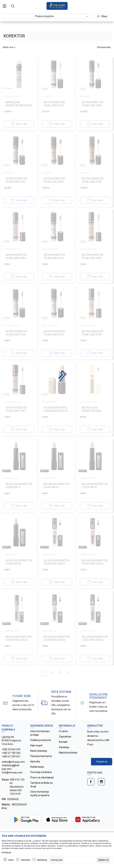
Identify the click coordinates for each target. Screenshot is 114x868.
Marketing (42, 860)
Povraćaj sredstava (41, 772)
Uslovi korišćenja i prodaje (40, 733)
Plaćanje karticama (41, 756)
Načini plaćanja (39, 751)
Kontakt (63, 742)
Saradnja (64, 747)
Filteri (102, 16)
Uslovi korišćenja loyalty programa (40, 793)
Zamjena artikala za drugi (41, 785)
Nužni (11, 860)
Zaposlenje (65, 737)
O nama (63, 731)
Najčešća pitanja (68, 753)
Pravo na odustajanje (42, 777)
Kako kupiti (36, 745)
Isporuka (35, 761)
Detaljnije (6, 853)
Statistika (26, 860)
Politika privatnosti (41, 740)
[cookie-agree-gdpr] (103, 860)
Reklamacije (37, 767)
